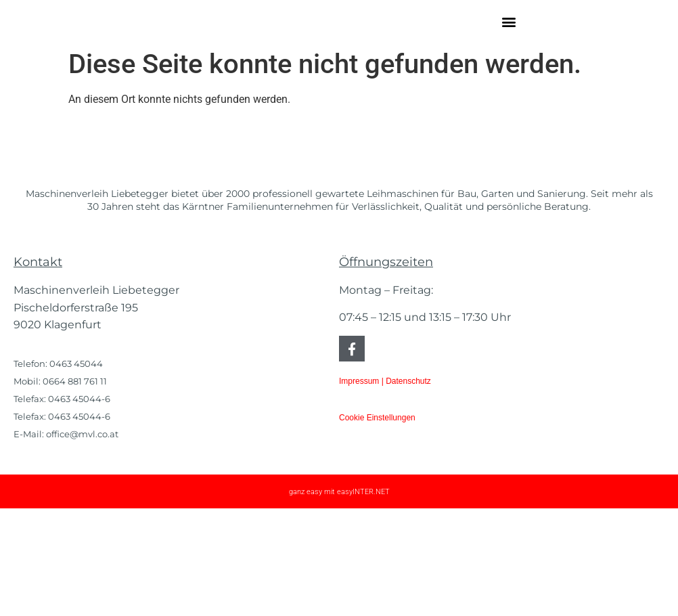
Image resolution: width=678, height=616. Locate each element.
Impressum (359, 489)
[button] (508, 42)
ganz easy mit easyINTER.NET (339, 599)
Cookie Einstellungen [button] (377, 525)
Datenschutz (408, 489)
